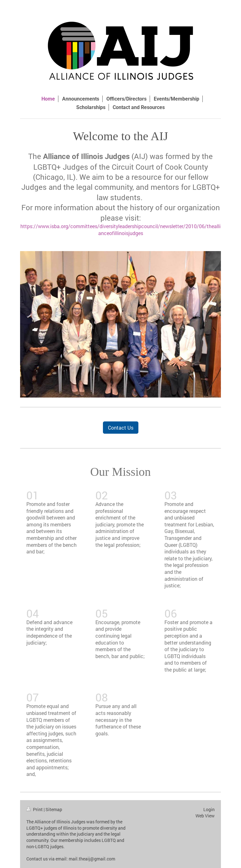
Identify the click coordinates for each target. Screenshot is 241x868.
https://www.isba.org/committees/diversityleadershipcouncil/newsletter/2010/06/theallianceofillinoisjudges (120, 230)
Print (35, 809)
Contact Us (121, 428)
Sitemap (54, 809)
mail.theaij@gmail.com (92, 859)
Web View (205, 816)
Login (209, 809)
